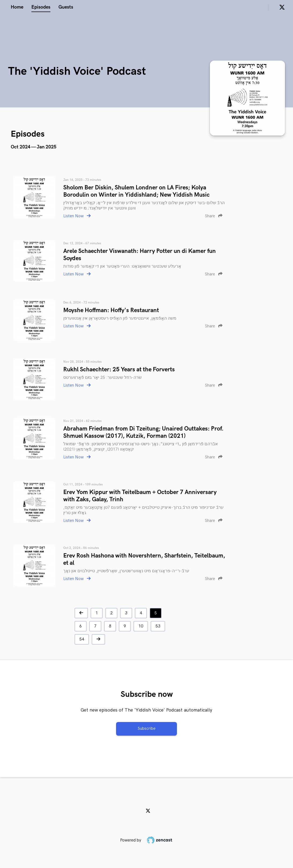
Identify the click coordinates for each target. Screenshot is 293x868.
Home (17, 7)
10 (141, 626)
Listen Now (77, 216)
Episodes (41, 7)
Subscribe (146, 729)
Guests (66, 7)
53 (158, 626)
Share (214, 216)
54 (82, 639)
